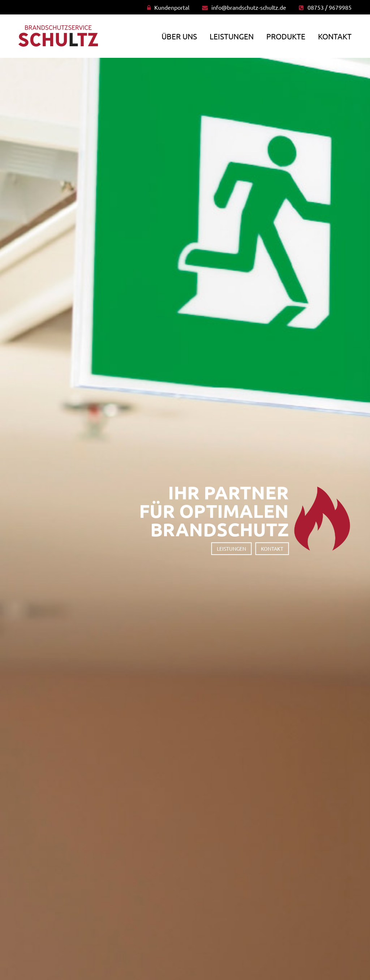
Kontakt (335, 36)
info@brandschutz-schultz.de (249, 7)
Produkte (286, 36)
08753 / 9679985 (330, 7)
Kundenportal (172, 7)
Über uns (179, 36)
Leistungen (232, 36)
